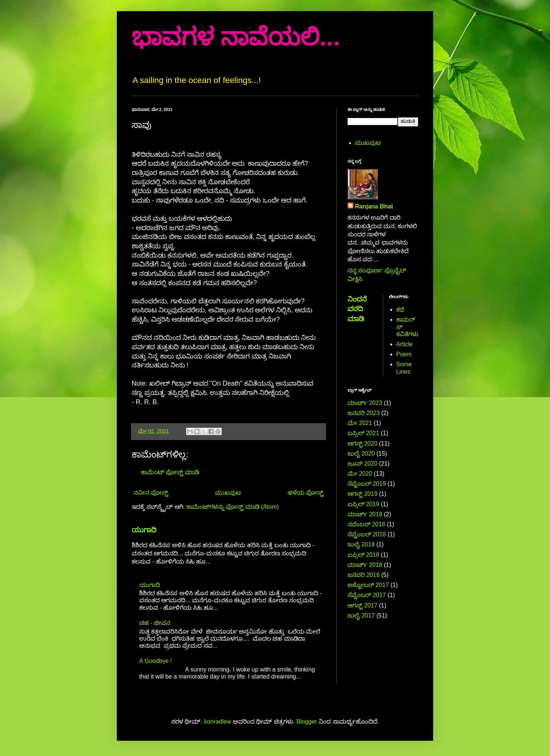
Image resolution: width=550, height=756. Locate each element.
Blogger (307, 722)
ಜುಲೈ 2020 (361, 454)
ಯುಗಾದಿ (144, 530)
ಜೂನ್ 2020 (362, 464)
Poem (404, 354)
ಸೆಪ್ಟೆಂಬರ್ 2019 (367, 484)
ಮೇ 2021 (360, 423)
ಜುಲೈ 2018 (361, 544)
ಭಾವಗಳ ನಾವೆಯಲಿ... (236, 37)
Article (404, 344)
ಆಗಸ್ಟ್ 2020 (362, 444)
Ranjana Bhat (374, 206)
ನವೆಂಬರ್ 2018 (366, 524)
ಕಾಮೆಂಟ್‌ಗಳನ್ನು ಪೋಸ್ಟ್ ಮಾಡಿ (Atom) (233, 507)
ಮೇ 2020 (360, 474)
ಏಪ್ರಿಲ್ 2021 (363, 433)
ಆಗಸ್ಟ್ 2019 (362, 494)
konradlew (218, 722)
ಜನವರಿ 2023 (364, 413)
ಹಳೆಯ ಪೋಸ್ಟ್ (306, 493)
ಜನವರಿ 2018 (364, 575)
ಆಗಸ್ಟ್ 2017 (362, 605)
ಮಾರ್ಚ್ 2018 (365, 565)
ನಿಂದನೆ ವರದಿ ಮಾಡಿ (357, 309)
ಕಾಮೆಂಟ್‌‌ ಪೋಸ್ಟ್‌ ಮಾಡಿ (170, 472)
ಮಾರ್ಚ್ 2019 (365, 514)
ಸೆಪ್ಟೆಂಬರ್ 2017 (367, 595)
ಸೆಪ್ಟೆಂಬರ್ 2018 (367, 534)
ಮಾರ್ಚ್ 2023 (365, 403)
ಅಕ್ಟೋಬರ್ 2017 (368, 585)
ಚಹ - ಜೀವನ (155, 623)
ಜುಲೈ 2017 (361, 615)
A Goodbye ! (156, 661)
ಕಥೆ (400, 310)
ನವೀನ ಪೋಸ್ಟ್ (151, 493)
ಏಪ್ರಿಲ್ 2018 (363, 555)
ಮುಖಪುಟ (228, 493)
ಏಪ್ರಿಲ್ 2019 (363, 504)
